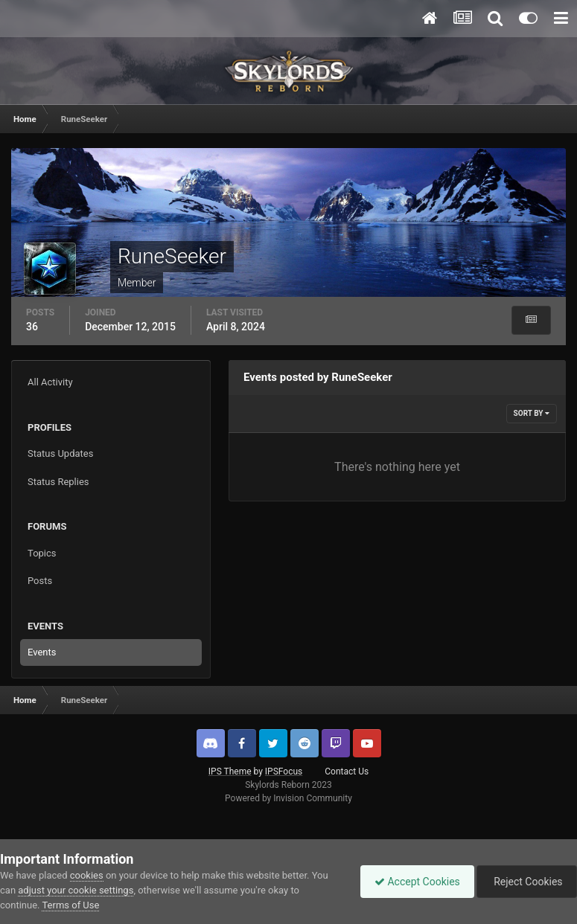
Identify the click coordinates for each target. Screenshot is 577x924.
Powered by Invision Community (288, 798)
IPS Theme (230, 771)
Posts (40, 581)
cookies (87, 875)
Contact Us (347, 771)
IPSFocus (284, 771)
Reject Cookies (526, 882)
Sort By (532, 413)
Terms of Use (70, 905)
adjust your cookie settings (76, 890)
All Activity (50, 382)
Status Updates (60, 453)
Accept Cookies (414, 882)
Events (42, 652)
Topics (42, 553)
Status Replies (58, 482)
